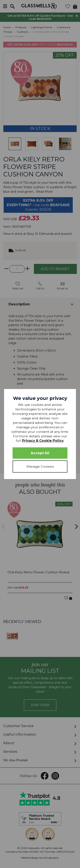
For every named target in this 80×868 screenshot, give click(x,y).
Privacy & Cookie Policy (43, 441)
